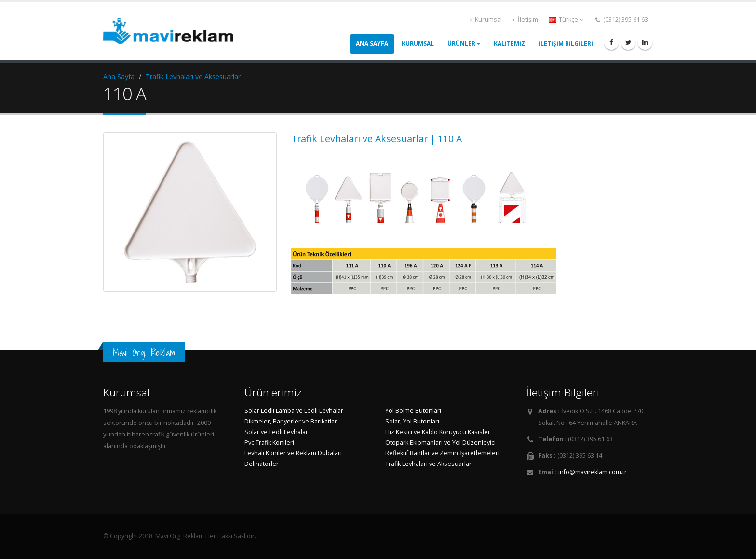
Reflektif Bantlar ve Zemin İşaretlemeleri (442, 453)
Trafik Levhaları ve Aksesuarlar (193, 76)
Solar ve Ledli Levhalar (276, 432)
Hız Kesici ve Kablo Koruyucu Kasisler (438, 432)
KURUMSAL (418, 44)
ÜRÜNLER (464, 44)
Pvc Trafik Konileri (269, 443)
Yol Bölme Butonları (413, 411)
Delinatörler (262, 464)
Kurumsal (486, 20)
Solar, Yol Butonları (412, 421)
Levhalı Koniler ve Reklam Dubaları (293, 453)
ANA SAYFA (372, 44)
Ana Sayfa (119, 76)
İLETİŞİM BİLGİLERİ (566, 44)
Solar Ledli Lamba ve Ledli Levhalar (294, 411)
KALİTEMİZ (509, 44)
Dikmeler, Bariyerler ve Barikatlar (291, 421)
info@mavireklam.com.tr (593, 472)
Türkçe (566, 20)
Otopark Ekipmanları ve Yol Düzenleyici (440, 443)
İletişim (525, 20)
